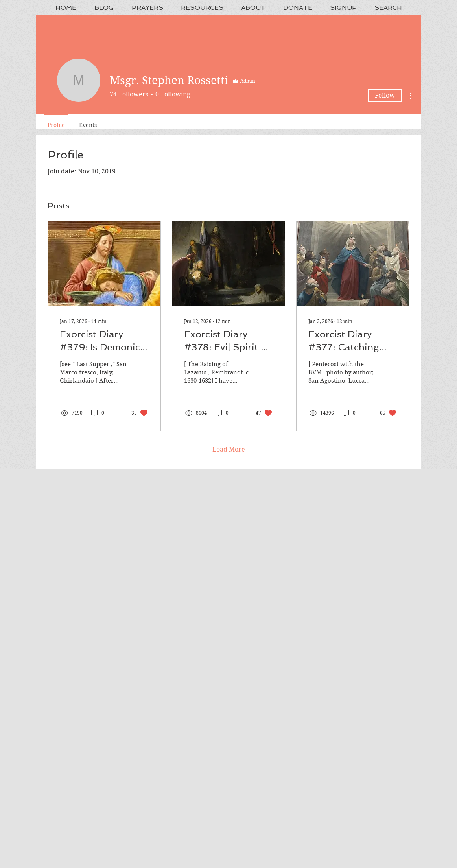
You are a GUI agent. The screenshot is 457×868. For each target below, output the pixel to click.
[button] (147, 8)
